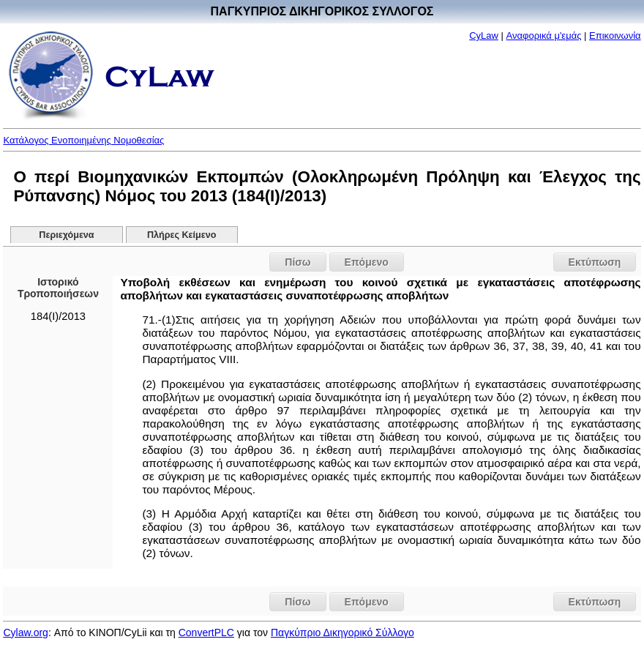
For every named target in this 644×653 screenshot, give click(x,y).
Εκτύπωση (595, 262)
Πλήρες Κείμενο (182, 235)
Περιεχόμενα (66, 235)
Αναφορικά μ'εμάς (544, 36)
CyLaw (484, 36)
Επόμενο (367, 262)
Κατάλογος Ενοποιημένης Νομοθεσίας (83, 140)
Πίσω (297, 262)
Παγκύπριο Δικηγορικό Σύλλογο (342, 633)
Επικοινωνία (615, 36)
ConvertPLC (206, 633)
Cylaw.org (25, 633)
